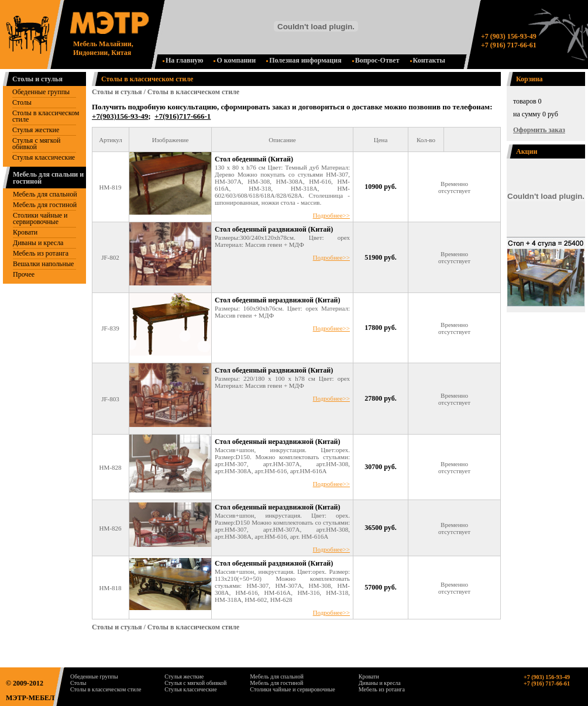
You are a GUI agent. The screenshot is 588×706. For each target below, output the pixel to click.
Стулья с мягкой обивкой (36, 144)
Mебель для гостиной (45, 205)
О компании (235, 60)
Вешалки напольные (43, 264)
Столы (22, 102)
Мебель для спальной (45, 194)
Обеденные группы (41, 92)
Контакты (428, 60)
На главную (183, 60)
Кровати (25, 232)
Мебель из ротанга (41, 253)
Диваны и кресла (38, 243)
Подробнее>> (331, 215)
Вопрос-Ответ (376, 60)
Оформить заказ (539, 130)
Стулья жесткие (36, 130)
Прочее (24, 274)
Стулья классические (44, 157)
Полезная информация (304, 60)
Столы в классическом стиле (46, 116)
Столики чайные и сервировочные (40, 218)
